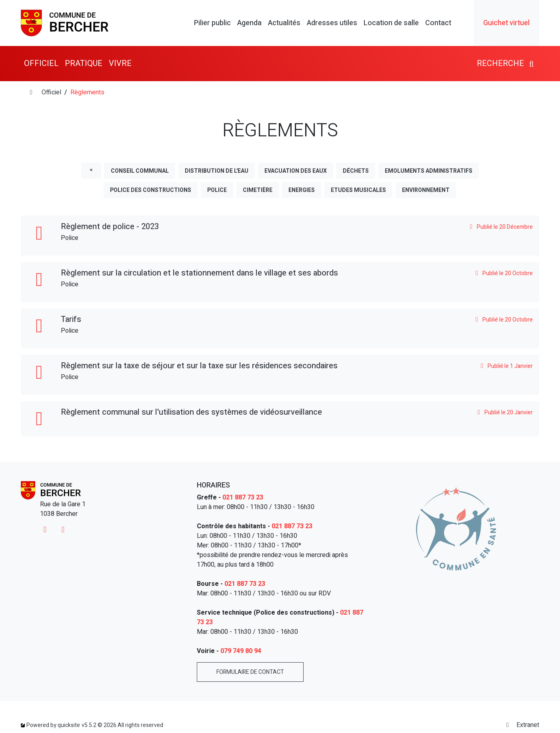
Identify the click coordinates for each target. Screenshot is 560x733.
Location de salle (391, 23)
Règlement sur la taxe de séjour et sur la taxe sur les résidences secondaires (199, 366)
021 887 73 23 (243, 497)
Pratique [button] (84, 63)
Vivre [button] (120, 63)
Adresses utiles (332, 23)
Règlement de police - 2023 (110, 227)
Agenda (249, 23)
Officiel (51, 92)
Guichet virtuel (506, 23)
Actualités (284, 23)
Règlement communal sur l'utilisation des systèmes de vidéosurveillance (191, 412)
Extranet (521, 725)
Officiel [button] (41, 63)
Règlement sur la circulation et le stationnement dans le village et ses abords (199, 273)
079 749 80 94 (241, 651)
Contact (438, 23)
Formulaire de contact (250, 672)
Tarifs (71, 319)
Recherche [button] (506, 63)
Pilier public (212, 23)
